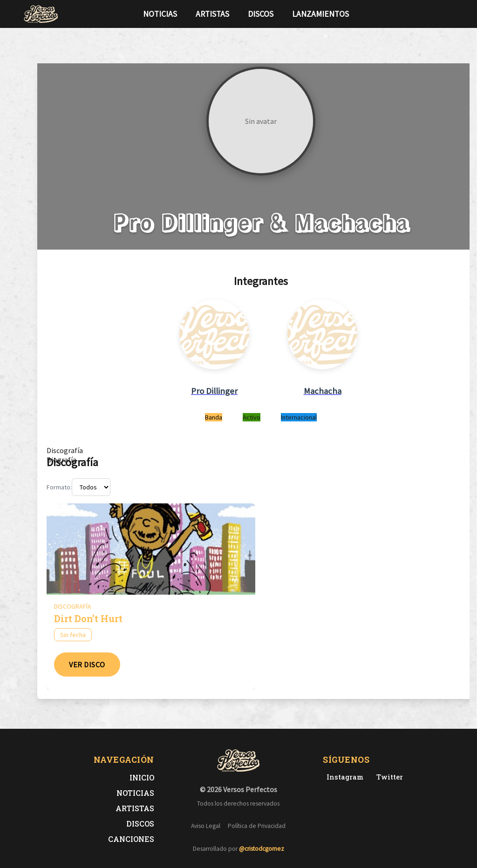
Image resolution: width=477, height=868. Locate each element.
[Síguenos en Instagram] (451, 14)
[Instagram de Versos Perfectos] (343, 777)
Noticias (160, 14)
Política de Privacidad (257, 826)
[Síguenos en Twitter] (436, 14)
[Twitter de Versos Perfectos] (388, 777)
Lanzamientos (320, 14)
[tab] (65, 450)
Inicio (142, 777)
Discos (261, 14)
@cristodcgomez (262, 849)
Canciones (131, 839)
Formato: (59, 487)
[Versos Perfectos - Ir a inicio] (41, 14)
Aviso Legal (206, 826)
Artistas (212, 14)
